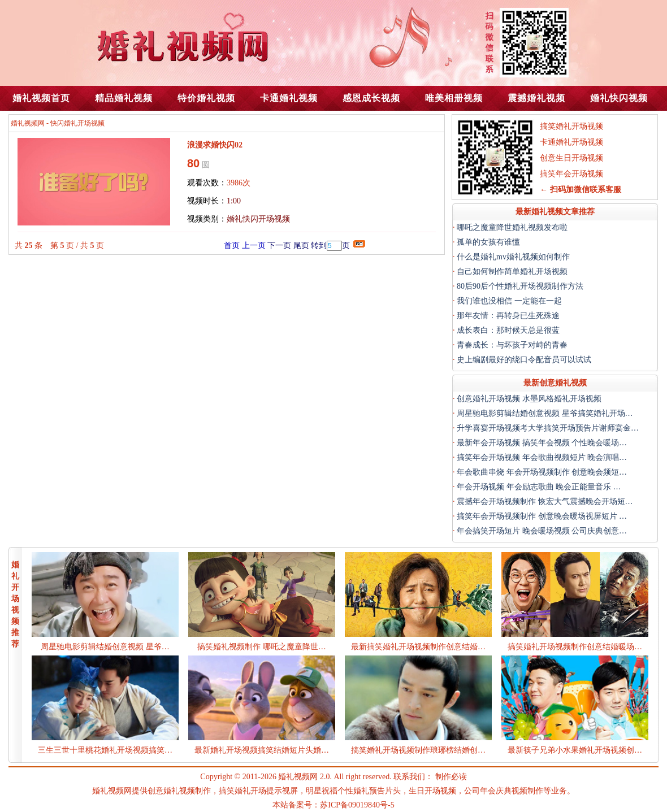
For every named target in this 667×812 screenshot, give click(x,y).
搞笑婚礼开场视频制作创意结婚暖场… (575, 647)
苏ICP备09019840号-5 (357, 805)
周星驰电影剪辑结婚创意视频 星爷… (105, 647)
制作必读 (451, 777)
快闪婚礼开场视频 (77, 123)
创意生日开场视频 (571, 158)
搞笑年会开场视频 (571, 174)
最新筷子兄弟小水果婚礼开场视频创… (575, 750)
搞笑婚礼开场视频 (571, 126)
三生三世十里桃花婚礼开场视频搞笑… (105, 750)
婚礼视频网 (28, 123)
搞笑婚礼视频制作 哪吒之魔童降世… (262, 647)
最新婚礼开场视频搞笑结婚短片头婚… (262, 750)
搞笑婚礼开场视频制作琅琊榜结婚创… (418, 750)
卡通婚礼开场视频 (571, 142)
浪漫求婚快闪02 (215, 145)
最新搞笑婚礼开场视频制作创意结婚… (418, 647)
